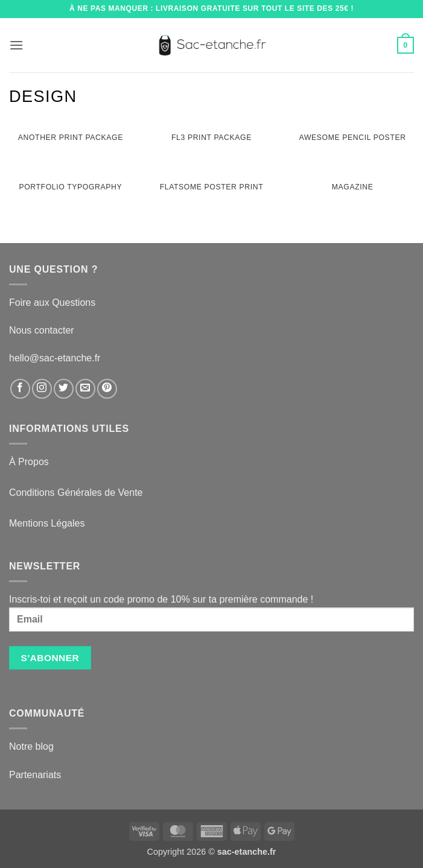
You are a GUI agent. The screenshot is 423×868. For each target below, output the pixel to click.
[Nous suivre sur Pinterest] (107, 389)
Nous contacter (42, 330)
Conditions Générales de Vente (76, 493)
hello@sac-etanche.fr (55, 358)
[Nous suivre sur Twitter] (64, 389)
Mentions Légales (47, 523)
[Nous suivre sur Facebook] (20, 389)
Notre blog (31, 746)
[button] (16, 45)
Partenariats (35, 775)
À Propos (29, 462)
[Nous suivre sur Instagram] (42, 389)
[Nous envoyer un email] (85, 389)
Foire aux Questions (52, 303)
